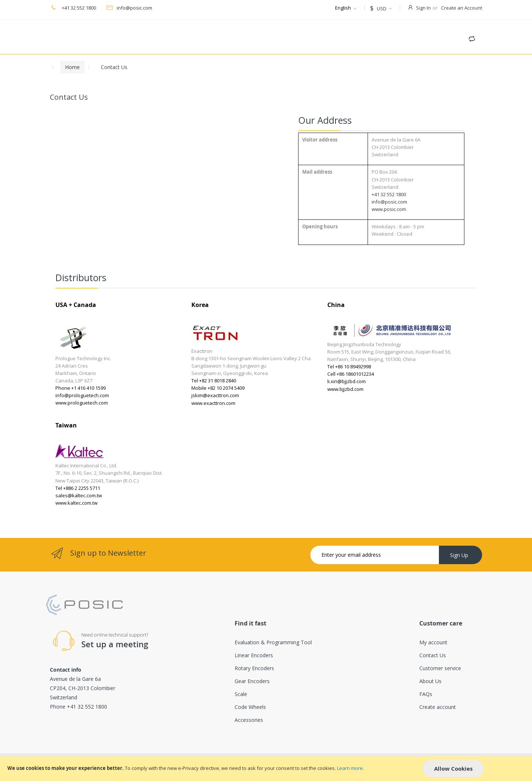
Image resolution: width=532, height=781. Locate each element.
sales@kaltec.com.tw (79, 495)
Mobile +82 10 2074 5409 (218, 388)
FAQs (426, 694)
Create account (438, 707)
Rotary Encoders (254, 668)
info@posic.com (134, 8)
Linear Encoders (254, 655)
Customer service (440, 668)
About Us (430, 681)
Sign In (423, 8)
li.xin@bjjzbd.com (347, 381)
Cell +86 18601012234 (351, 374)
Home (72, 67)
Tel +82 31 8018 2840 (214, 381)
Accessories (249, 720)
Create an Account (462, 8)
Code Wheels (250, 707)
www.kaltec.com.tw (76, 503)
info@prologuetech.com (82, 395)
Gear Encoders (252, 681)
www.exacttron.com (213, 403)
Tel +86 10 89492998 (349, 366)
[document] (266, 769)
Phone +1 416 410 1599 (81, 388)
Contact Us (433, 655)
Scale (241, 694)
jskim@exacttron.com (215, 395)
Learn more (350, 768)
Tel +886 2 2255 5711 (78, 488)
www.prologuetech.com (82, 403)
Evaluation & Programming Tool (273, 642)
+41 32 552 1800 (78, 8)
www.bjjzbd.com (345, 389)
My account (433, 642)
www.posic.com (389, 209)
